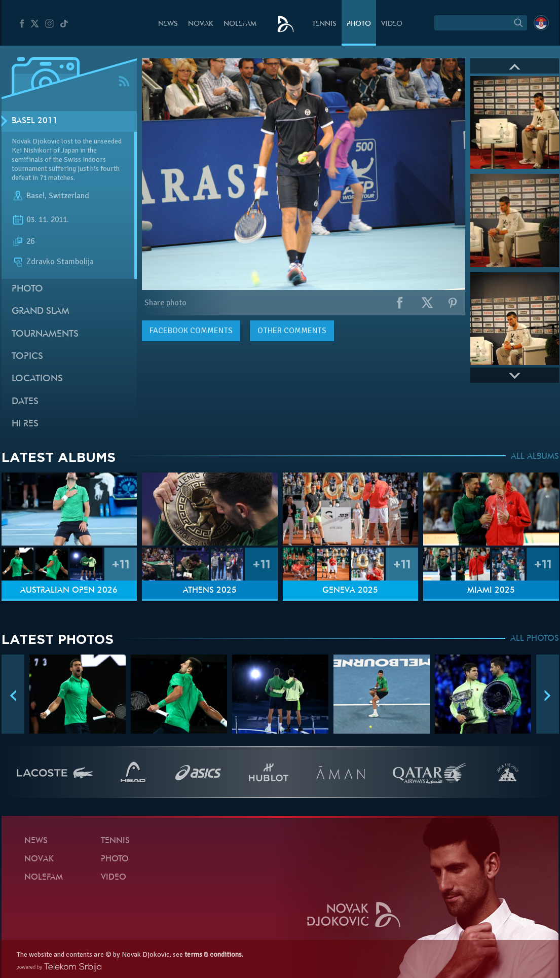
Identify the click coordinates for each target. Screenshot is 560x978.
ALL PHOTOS (535, 639)
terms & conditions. (214, 954)
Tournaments (45, 334)
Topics (27, 357)
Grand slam (41, 312)
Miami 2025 (491, 591)
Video (392, 24)
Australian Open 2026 (69, 591)
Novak (201, 24)
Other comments (292, 331)
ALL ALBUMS (535, 457)
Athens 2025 (210, 591)
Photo (359, 24)
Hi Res (25, 424)
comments (191, 331)
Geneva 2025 (350, 591)
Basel (35, 196)
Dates (25, 402)
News (168, 24)
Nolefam (240, 24)
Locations (37, 379)
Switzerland (69, 196)
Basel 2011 (35, 121)
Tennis (324, 24)
